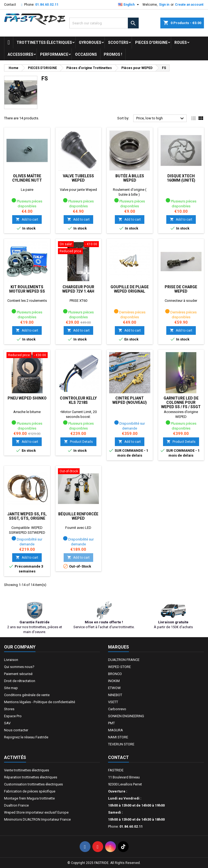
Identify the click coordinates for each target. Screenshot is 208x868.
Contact (10, 5)
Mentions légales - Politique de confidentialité (40, 702)
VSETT (113, 702)
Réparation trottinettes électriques (31, 777)
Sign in (164, 5)
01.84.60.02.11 (47, 5)
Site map (11, 688)
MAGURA (116, 730)
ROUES (181, 42)
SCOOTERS (118, 42)
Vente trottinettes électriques (27, 770)
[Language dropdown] (129, 5)
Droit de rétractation (20, 681)
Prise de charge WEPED (181, 289)
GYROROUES (90, 42)
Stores (9, 709)
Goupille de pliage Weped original (130, 289)
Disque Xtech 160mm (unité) (181, 178)
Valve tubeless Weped (78, 178)
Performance (54, 54)
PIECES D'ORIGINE (151, 42)
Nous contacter (16, 730)
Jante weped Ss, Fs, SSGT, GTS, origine (27, 516)
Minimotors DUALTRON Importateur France (37, 819)
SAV (7, 723)
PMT (111, 723)
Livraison (11, 660)
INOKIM (114, 681)
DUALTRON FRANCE (124, 660)
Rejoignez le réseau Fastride (26, 737)
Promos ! (113, 54)
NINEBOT (115, 695)
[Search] (104, 23)
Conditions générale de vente (27, 695)
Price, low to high (161, 119)
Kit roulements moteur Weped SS (27, 289)
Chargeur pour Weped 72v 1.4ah (78, 289)
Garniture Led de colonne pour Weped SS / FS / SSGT (181, 402)
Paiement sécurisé (18, 674)
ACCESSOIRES (20, 54)
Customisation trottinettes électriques (33, 784)
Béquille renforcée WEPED (78, 516)
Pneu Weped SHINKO (27, 398)
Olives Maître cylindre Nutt (27, 178)
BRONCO (115, 674)
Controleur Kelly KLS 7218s (78, 400)
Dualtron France (16, 805)
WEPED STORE (119, 667)
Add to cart (27, 219)
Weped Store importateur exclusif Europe (36, 812)
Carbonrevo (117, 709)
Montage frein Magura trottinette (29, 798)
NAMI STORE (118, 737)
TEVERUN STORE (121, 744)
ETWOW (114, 688)
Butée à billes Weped (130, 178)
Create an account (189, 5)
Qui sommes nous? (19, 667)
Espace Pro (13, 716)
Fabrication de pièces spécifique (30, 791)
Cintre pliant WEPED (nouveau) (130, 400)
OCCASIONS (86, 54)
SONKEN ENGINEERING (126, 716)
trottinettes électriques (44, 42)
